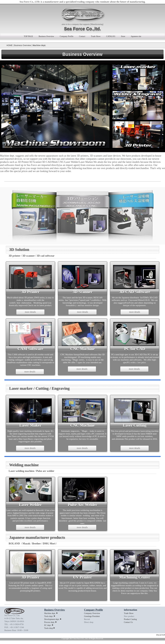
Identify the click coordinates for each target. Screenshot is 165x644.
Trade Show (96, 36)
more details (30, 312)
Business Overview (46, 36)
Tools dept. (50, 620)
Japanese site (136, 36)
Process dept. (51, 626)
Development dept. (53, 623)
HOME (10, 45)
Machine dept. (51, 617)
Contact (82, 36)
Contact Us (128, 626)
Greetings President (92, 620)
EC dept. (49, 629)
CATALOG (111, 36)
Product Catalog (130, 623)
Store (123, 36)
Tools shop (50, 632)
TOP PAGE (28, 36)
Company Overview (92, 617)
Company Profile (67, 36)
